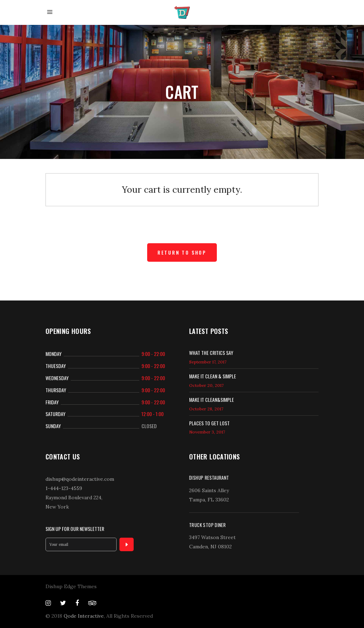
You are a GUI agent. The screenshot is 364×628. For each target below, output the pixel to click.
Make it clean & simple (213, 376)
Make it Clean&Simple (212, 400)
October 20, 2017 (206, 385)
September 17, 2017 (208, 362)
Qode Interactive (84, 616)
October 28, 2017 (206, 409)
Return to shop (182, 252)
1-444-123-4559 (64, 488)
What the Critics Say (211, 353)
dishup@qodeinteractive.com (80, 479)
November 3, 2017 (207, 432)
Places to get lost (209, 423)
